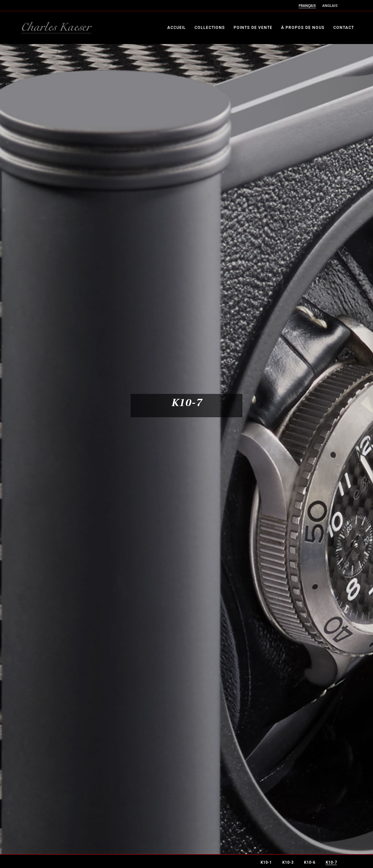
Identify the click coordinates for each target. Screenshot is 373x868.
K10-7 (331, 862)
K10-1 (266, 862)
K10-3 (288, 862)
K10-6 (310, 862)
